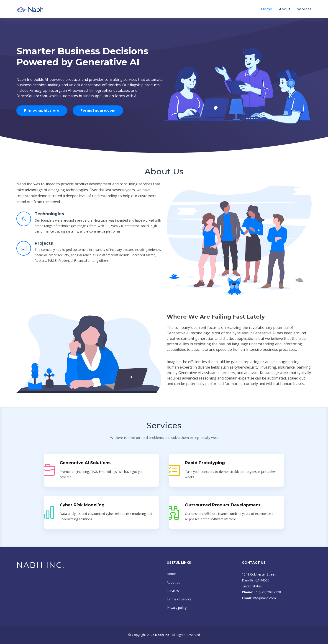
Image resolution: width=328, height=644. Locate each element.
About (285, 9)
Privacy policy (177, 608)
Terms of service (179, 599)
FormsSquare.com (98, 110)
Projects (44, 243)
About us (173, 582)
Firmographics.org (42, 110)
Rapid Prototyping (205, 463)
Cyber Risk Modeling (82, 505)
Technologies (49, 214)
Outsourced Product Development (223, 505)
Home (267, 9)
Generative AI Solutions (85, 463)
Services (304, 9)
